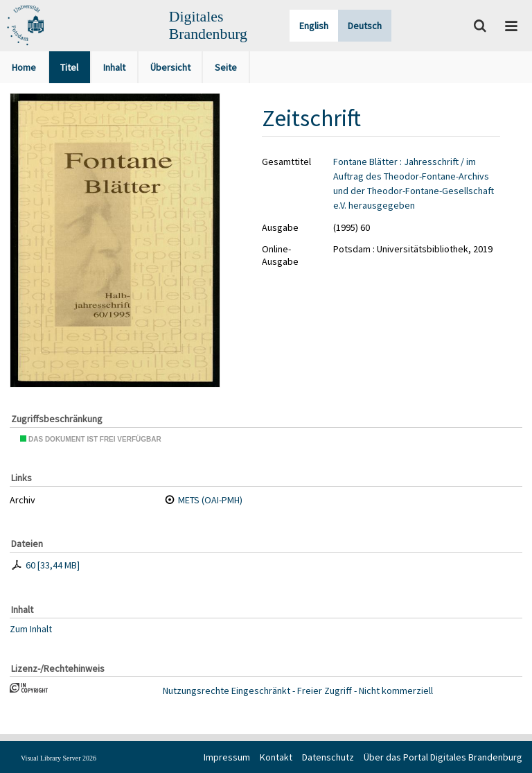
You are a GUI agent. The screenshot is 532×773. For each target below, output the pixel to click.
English (314, 26)
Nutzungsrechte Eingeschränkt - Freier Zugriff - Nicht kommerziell (298, 691)
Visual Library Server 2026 (59, 758)
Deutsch (365, 26)
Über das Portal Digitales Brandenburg (443, 757)
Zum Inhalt (31, 628)
